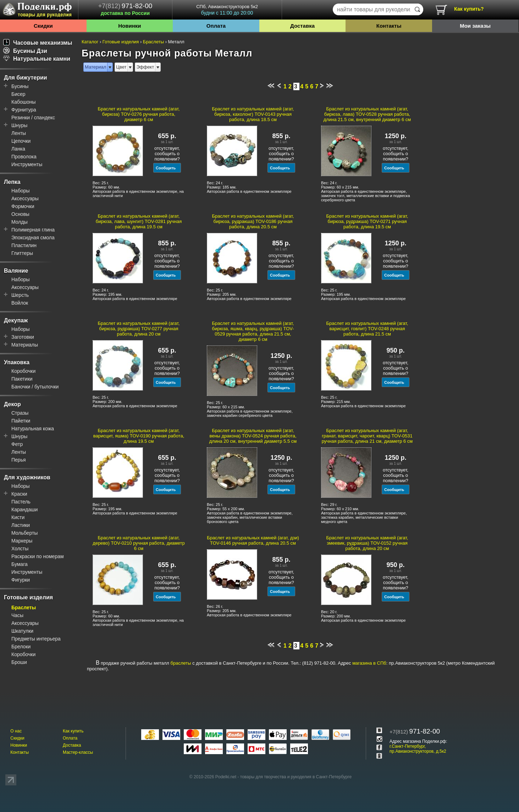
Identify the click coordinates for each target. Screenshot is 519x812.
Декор (12, 404)
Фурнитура (24, 110)
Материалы (25, 345)
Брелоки (21, 647)
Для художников (27, 477)
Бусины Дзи (25, 51)
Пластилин (24, 245)
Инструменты (27, 164)
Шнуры (19, 125)
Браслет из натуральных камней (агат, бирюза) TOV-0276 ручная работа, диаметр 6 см (139, 114)
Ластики (21, 525)
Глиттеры (22, 253)
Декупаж (16, 320)
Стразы (20, 413)
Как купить (73, 731)
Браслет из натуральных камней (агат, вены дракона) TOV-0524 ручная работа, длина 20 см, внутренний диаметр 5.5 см (253, 436)
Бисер (18, 94)
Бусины (20, 86)
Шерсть (20, 295)
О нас (16, 731)
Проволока (24, 157)
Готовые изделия (28, 597)
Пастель (21, 502)
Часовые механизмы (38, 43)
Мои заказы (475, 26)
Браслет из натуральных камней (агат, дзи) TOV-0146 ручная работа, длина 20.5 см (253, 540)
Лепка (12, 182)
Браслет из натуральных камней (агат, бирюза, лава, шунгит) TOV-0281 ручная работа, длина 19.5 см (139, 221)
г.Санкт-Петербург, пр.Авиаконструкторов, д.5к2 (418, 749)
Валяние (16, 271)
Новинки (129, 26)
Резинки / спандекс (33, 118)
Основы (20, 214)
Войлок (20, 303)
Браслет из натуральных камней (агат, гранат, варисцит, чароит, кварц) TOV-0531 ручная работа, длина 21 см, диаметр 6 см (367, 436)
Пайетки (21, 421)
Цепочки (21, 141)
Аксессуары (25, 198)
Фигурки (21, 580)
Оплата (216, 26)
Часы (17, 615)
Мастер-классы (78, 752)
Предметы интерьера (36, 639)
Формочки (23, 206)
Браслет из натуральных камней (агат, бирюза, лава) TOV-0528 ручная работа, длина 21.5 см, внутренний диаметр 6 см (367, 114)
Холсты (20, 549)
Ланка (18, 149)
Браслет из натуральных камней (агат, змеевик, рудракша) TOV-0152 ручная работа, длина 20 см (367, 543)
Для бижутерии (26, 78)
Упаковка (17, 362)
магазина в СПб (369, 663)
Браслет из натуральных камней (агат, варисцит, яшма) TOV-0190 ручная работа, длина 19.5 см (139, 436)
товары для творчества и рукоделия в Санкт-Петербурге (296, 777)
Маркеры (22, 541)
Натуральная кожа (33, 429)
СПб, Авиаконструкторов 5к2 (227, 10)
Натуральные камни (37, 59)
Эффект (145, 67)
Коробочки (23, 371)
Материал (95, 67)
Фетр (17, 444)
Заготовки (23, 337)
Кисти (18, 517)
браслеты (181, 663)
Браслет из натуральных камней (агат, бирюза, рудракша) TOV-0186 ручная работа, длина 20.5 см (253, 221)
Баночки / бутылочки (35, 387)
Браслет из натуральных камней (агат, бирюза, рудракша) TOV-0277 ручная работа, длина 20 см (139, 329)
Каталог (90, 42)
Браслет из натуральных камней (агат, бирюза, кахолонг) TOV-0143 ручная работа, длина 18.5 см (253, 114)
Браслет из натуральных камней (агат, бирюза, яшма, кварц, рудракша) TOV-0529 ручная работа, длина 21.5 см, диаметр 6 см (253, 331)
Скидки (43, 26)
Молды (20, 222)
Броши (19, 662)
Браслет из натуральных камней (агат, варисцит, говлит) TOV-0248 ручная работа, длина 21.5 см (367, 329)
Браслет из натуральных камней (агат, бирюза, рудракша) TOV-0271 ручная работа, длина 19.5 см (367, 221)
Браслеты (24, 607)
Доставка (302, 26)
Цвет (121, 67)
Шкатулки (22, 631)
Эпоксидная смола (33, 238)
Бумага (20, 564)
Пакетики (22, 379)
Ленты (19, 133)
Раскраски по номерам (38, 556)
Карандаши (24, 509)
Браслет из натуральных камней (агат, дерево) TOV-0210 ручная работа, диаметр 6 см (139, 543)
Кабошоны (24, 102)
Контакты (389, 26)
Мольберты (24, 533)
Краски (19, 494)
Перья (19, 460)
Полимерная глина (33, 230)
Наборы (21, 191)
